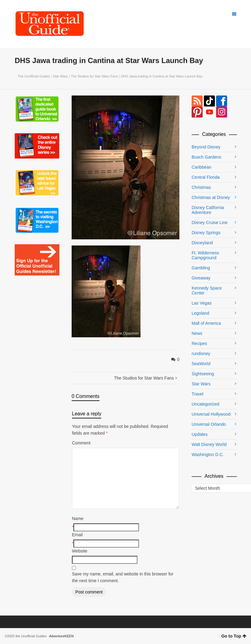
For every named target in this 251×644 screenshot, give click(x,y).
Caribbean (202, 167)
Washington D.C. (208, 455)
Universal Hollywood (211, 414)
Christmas (201, 187)
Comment (81, 443)
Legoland (200, 313)
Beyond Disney (206, 147)
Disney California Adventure (208, 210)
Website (80, 551)
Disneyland (202, 243)
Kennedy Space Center (207, 290)
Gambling (201, 268)
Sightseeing (203, 374)
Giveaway (201, 278)
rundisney (201, 354)
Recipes (199, 343)
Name (78, 519)
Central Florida (206, 177)
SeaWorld (201, 364)
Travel (197, 394)
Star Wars (60, 76)
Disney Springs (206, 233)
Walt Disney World (209, 444)
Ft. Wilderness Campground (205, 255)
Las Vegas (202, 303)
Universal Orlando (209, 424)
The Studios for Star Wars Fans (95, 76)
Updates (200, 434)
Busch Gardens (206, 157)
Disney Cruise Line (210, 223)
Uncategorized (205, 404)
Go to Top (234, 636)
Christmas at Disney (211, 197)
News (197, 333)
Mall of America (206, 323)
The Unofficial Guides (34, 76)
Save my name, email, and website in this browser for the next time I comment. (123, 577)
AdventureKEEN (62, 636)
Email (77, 535)
